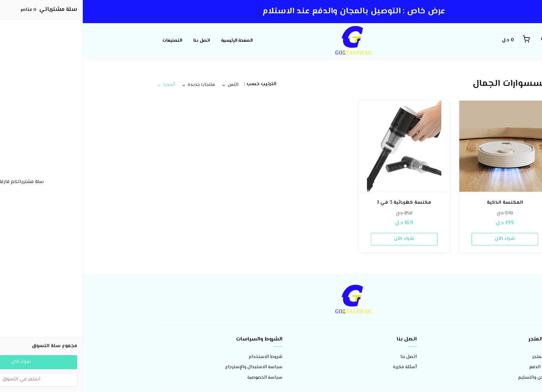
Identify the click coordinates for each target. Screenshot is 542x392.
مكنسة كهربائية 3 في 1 (321, 203)
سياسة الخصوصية (182, 378)
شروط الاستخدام (183, 357)
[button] (461, 41)
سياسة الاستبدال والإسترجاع (171, 367)
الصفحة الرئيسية (154, 41)
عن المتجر (459, 357)
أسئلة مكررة (322, 367)
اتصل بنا (119, 41)
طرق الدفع (457, 367)
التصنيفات (89, 41)
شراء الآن (422, 239)
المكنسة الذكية (422, 203)
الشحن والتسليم (452, 378)
